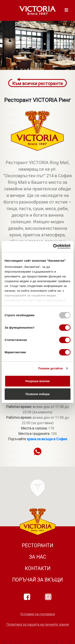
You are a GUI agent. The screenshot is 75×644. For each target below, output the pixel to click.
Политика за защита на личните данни (38, 624)
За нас (38, 557)
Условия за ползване (38, 614)
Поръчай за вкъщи (37, 580)
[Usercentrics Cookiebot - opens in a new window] (53, 247)
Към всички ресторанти (37, 84)
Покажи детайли (50, 368)
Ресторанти (37, 546)
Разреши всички (37, 381)
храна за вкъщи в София (47, 439)
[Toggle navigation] (66, 10)
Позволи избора (37, 394)
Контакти (38, 568)
